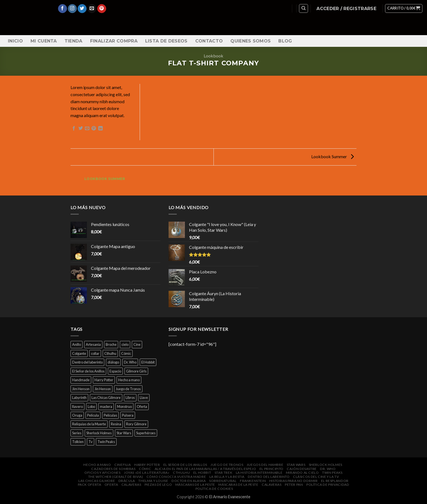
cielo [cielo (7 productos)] (125, 344)
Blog (285, 41)
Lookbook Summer (333, 156)
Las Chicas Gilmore (97, 481)
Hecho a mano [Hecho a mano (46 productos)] (129, 380)
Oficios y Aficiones (103, 473)
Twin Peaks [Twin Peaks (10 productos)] (106, 442)
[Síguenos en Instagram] (72, 9)
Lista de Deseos (166, 41)
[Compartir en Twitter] (81, 129)
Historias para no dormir (294, 481)
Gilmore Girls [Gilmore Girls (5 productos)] (136, 371)
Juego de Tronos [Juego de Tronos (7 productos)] (128, 389)
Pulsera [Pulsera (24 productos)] (128, 415)
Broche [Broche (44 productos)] (111, 344)
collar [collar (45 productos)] (95, 353)
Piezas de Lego (158, 485)
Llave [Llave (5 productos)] (144, 398)
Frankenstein (253, 481)
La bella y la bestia (227, 477)
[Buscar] (304, 8)
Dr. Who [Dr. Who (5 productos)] (130, 362)
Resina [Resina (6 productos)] (116, 424)
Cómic (145, 469)
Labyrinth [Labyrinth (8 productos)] (79, 398)
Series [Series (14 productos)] (77, 433)
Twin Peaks (332, 473)
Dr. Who (328, 469)
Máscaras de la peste (195, 485)
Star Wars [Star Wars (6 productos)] (124, 433)
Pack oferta (90, 485)
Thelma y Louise (153, 481)
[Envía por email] (87, 129)
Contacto (209, 41)
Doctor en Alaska (189, 481)
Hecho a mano (97, 465)
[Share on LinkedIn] (100, 129)
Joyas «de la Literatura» (147, 473)
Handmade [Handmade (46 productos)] (81, 380)
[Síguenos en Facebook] (62, 9)
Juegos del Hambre (265, 465)
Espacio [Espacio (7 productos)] (115, 371)
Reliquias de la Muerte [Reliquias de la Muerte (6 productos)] (89, 424)
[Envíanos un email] (92, 9)
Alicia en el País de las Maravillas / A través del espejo (205, 469)
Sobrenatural (223, 481)
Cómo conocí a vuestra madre (176, 477)
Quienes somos (251, 41)
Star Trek (224, 473)
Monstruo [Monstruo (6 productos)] (124, 407)
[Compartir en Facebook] (74, 129)
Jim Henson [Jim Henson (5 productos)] (81, 389)
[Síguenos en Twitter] (82, 9)
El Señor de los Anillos (185, 465)
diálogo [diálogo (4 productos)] (113, 362)
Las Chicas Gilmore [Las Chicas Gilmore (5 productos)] (106, 398)
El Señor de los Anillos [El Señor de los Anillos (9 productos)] (88, 371)
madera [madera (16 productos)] (106, 407)
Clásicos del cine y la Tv (316, 477)
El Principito (272, 469)
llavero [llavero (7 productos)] (77, 407)
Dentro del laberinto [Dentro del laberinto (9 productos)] (87, 362)
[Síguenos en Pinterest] (102, 9)
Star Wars (296, 465)
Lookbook (213, 56)
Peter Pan (294, 485)
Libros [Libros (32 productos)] (130, 398)
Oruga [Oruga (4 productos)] (77, 415)
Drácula (127, 481)
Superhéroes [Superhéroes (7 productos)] (146, 433)
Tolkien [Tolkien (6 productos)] (78, 442)
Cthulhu (181, 473)
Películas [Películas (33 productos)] (110, 415)
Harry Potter (147, 465)
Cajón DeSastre (302, 469)
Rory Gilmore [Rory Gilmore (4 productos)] (136, 424)
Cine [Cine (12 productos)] (137, 344)
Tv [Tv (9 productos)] (91, 442)
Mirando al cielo (302, 473)
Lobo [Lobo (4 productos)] (91, 407)
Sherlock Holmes (326, 465)
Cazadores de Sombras (113, 469)
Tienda (74, 41)
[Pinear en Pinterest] (94, 129)
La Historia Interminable (259, 473)
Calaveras (131, 485)
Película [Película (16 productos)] (93, 415)
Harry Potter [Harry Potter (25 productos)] (104, 380)
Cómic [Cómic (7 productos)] (126, 353)
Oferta (111, 485)
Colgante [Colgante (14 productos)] (79, 353)
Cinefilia (123, 465)
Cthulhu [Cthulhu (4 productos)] (110, 353)
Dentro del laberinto (269, 477)
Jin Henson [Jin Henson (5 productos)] (103, 389)
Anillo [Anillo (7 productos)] (77, 344)
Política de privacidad (328, 485)
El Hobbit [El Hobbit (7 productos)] (148, 362)
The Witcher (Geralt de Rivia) (116, 477)
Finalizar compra (114, 41)
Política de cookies (214, 489)
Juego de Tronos (227, 465)
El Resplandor (335, 481)
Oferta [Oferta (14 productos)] (142, 407)
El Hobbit (202, 473)
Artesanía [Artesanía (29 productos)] (93, 344)
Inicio (15, 41)
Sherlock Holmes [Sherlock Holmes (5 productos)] (99, 433)
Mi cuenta (44, 41)
